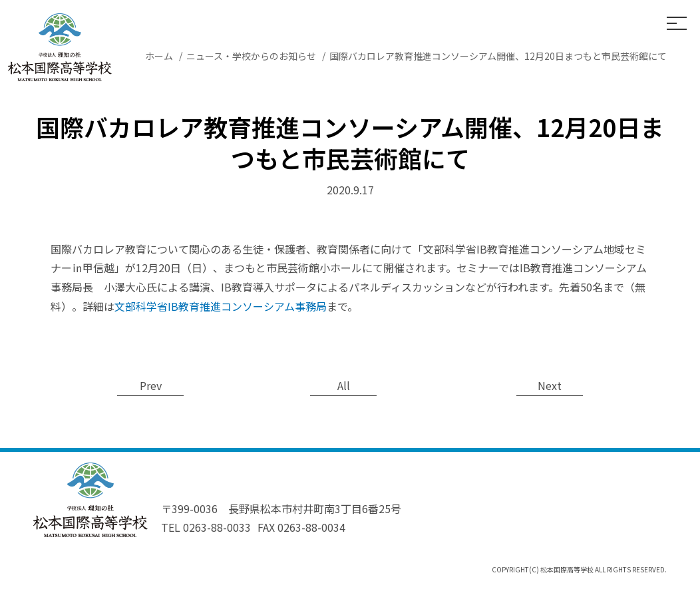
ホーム (159, 56)
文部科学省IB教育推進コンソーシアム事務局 (221, 306)
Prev (151, 385)
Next (550, 385)
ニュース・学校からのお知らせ (251, 56)
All (344, 385)
